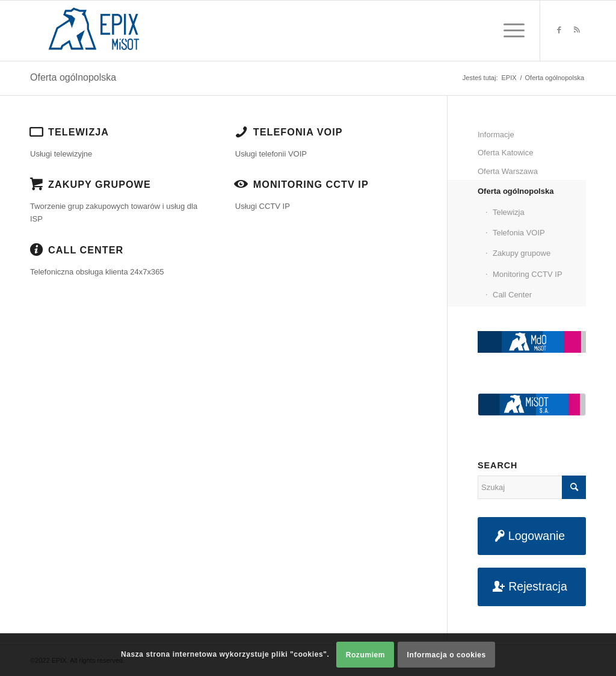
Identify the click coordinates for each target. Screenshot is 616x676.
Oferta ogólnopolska (73, 77)
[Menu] (510, 31)
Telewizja (79, 132)
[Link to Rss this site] (577, 30)
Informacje (496, 135)
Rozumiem (365, 655)
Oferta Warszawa (508, 171)
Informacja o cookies (447, 655)
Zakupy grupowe (100, 184)
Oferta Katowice (506, 153)
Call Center (86, 250)
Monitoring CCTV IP (311, 184)
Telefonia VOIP (298, 132)
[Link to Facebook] (559, 30)
